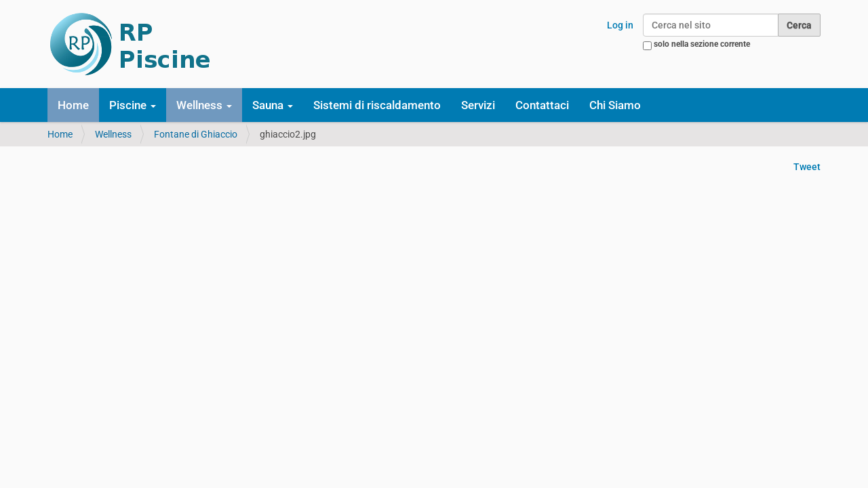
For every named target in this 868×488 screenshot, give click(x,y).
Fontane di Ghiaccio (196, 134)
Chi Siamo (615, 105)
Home (73, 105)
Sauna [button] (273, 105)
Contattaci (542, 105)
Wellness (113, 134)
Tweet (807, 167)
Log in (620, 25)
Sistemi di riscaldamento (377, 105)
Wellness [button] (204, 105)
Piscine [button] (133, 105)
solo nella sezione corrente (702, 44)
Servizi (478, 105)
